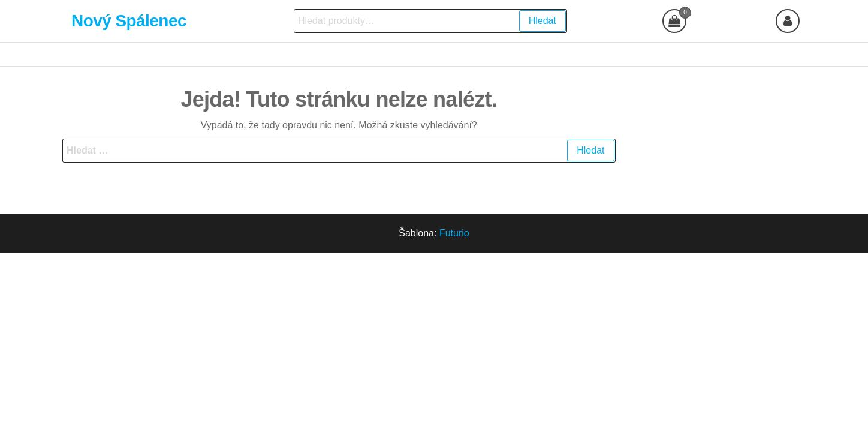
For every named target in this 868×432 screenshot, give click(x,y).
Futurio (454, 233)
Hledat (542, 21)
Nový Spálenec (129, 21)
